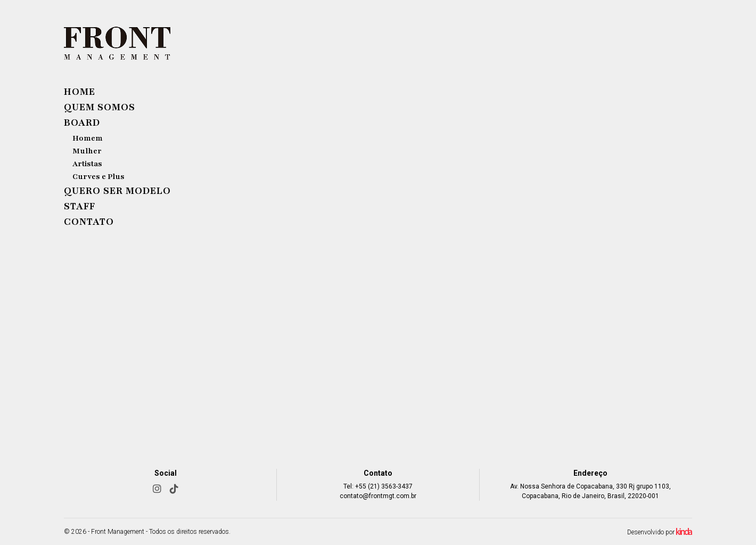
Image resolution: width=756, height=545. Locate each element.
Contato (89, 222)
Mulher (87, 151)
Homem (88, 138)
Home (80, 92)
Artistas (87, 164)
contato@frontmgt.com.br (378, 496)
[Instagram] (157, 489)
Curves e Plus (98, 177)
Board (82, 123)
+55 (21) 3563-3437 (384, 486)
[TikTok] (174, 489)
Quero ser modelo (117, 191)
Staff (80, 206)
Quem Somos (100, 107)
